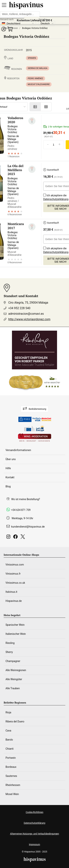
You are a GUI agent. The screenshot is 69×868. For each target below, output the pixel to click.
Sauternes (11, 776)
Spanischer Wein (15, 625)
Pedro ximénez (36, 78)
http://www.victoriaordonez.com (29, 319)
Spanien (32, 58)
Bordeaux (11, 767)
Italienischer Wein (16, 634)
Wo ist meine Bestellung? (26, 499)
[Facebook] (16, 538)
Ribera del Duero (15, 721)
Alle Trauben (13, 688)
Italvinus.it (11, 592)
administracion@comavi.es (26, 314)
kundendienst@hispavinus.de (28, 527)
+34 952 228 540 (19, 308)
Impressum (34, 844)
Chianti (10, 749)
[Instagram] (9, 538)
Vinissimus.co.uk (15, 583)
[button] (3, 29)
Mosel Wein (12, 794)
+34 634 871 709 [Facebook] (21, 510)
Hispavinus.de (14, 601)
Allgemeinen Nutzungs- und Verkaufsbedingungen (34, 834)
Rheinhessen (13, 785)
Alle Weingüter (14, 679)
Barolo (9, 740)
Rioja (8, 712)
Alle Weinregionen (16, 670)
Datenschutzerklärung (56, 199)
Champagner (13, 661)
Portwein (11, 758)
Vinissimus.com (15, 565)
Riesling (10, 643)
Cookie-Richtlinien (35, 812)
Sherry (9, 652)
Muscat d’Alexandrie (39, 84)
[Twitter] (23, 538)
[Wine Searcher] (35, 382)
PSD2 (25, 419)
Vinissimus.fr (13, 574)
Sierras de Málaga (38, 68)
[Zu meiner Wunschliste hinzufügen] (32, 121)
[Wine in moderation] (35, 438)
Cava (8, 731)
